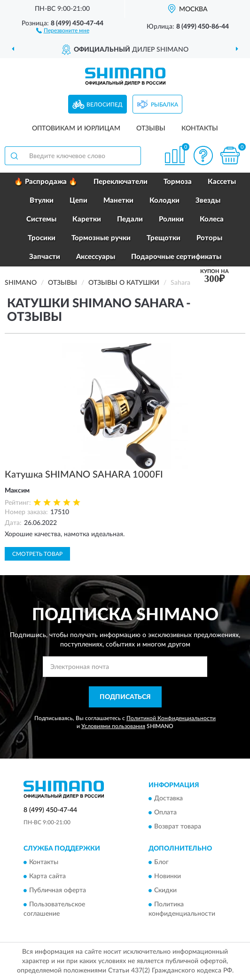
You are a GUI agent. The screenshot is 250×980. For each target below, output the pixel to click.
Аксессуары (96, 257)
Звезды (208, 201)
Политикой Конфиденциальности (171, 718)
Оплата (165, 813)
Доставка (168, 799)
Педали (130, 219)
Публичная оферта (58, 890)
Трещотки (164, 238)
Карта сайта (47, 876)
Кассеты (222, 182)
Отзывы (151, 129)
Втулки (42, 201)
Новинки (168, 876)
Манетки (118, 201)
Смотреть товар (37, 554)
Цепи (78, 201)
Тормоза (178, 182)
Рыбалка (164, 105)
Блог (161, 862)
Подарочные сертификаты (176, 257)
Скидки (165, 890)
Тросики (42, 238)
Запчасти (45, 257)
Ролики (171, 219)
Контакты (200, 129)
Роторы (209, 238)
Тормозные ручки (101, 238)
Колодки (164, 201)
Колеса (212, 219)
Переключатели (121, 182)
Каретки (87, 219)
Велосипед (105, 105)
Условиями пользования (113, 726)
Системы (41, 219)
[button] (63, 30)
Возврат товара (178, 827)
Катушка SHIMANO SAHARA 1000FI (84, 475)
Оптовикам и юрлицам (76, 129)
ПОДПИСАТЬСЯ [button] (125, 697)
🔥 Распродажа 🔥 (46, 182)
